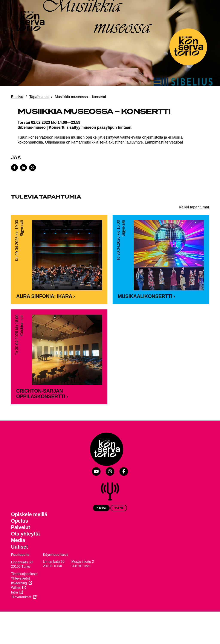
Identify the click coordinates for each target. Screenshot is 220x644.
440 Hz (101, 508)
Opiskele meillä (29, 514)
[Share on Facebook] (14, 168)
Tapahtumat (39, 97)
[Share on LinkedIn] (23, 168)
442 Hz (119, 508)
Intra (14, 592)
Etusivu (17, 97)
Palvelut (21, 527)
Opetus (20, 521)
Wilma (16, 588)
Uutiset (19, 547)
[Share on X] (32, 168)
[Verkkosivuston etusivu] (30, 22)
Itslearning (19, 583)
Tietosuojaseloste (24, 574)
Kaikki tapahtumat (194, 207)
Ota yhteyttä (25, 534)
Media (18, 540)
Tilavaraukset (21, 597)
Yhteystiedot (20, 578)
